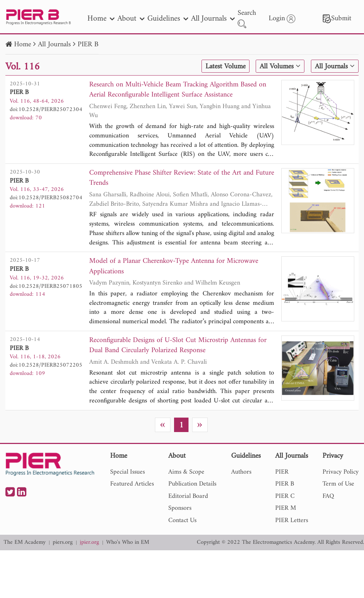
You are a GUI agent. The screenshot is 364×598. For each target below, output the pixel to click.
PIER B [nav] (285, 484)
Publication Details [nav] (192, 484)
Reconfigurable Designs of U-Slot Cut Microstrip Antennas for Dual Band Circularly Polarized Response (178, 346)
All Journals (54, 45)
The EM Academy (25, 543)
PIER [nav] (282, 472)
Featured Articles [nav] (132, 484)
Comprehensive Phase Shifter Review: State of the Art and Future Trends (182, 178)
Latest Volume (226, 67)
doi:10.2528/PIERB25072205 (46, 365)
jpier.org (89, 543)
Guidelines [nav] (168, 19)
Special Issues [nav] (127, 472)
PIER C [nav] (285, 496)
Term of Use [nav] (338, 484)
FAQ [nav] (328, 496)
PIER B (88, 45)
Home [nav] (101, 19)
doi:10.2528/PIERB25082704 (46, 198)
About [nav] (131, 19)
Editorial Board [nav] (188, 496)
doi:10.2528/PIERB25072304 (46, 110)
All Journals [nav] (213, 19)
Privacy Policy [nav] (341, 472)
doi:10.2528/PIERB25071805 (46, 286)
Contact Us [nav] (182, 520)
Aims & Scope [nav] (186, 472)
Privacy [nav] (333, 456)
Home (23, 45)
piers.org (63, 543)
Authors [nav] (241, 472)
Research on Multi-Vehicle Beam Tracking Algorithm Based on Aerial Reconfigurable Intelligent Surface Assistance (178, 90)
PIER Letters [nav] (292, 520)
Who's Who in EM (128, 543)
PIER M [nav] (286, 508)
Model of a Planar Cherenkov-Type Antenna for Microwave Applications (174, 267)
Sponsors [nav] (180, 508)
